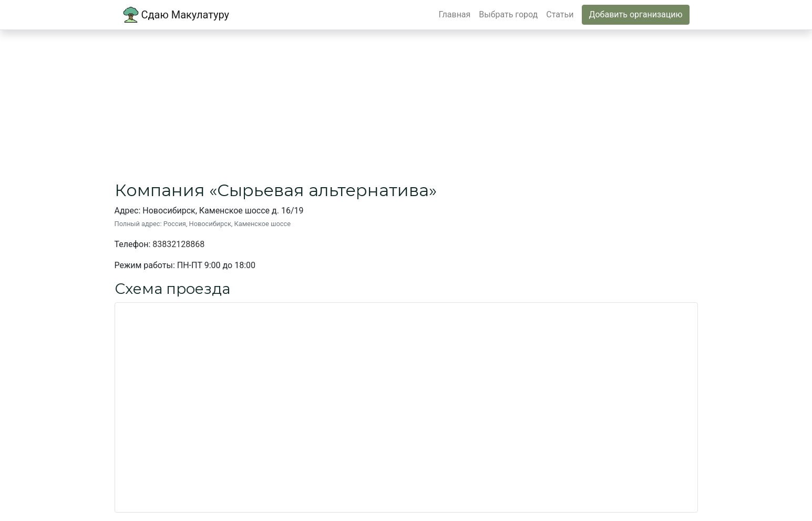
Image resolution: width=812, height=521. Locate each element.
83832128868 (178, 244)
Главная (455, 14)
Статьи (560, 14)
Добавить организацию (635, 14)
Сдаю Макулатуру (176, 15)
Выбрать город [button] (508, 14)
